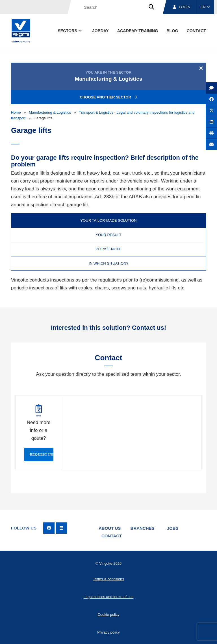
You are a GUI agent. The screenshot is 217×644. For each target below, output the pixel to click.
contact (196, 31)
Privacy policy (108, 632)
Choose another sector (109, 97)
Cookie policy (108, 615)
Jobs (173, 528)
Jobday (101, 31)
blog (172, 31)
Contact (112, 536)
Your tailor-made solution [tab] (109, 220)
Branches (143, 528)
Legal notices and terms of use (108, 597)
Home (16, 112)
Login (182, 7)
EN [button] (205, 7)
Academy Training (138, 31)
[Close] (201, 68)
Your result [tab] (108, 235)
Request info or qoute (42, 454)
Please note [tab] (108, 249)
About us (110, 528)
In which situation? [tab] (108, 263)
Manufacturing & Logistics (50, 112)
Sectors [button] (70, 31)
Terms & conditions (108, 579)
